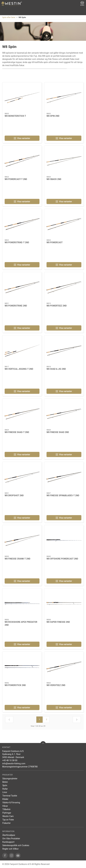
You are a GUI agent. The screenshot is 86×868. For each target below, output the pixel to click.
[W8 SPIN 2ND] (64, 98)
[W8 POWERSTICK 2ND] (22, 667)
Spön (5, 785)
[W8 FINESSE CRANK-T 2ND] (22, 540)
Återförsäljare (9, 835)
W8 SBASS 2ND (54, 179)
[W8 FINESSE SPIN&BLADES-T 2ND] (64, 477)
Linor (5, 792)
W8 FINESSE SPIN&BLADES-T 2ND (63, 495)
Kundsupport (8, 842)
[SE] (12, 4)
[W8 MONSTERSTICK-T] (22, 98)
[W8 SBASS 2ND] (64, 161)
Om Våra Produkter (11, 839)
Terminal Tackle (10, 796)
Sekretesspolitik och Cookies (16, 845)
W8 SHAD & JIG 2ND (56, 369)
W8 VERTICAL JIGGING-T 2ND (19, 369)
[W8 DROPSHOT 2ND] (22, 477)
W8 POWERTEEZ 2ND (57, 306)
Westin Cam (8, 816)
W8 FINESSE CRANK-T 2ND (17, 559)
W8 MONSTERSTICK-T (15, 116)
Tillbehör (6, 809)
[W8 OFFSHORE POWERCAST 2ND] (64, 540)
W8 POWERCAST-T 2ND (16, 179)
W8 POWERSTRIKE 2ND (16, 306)
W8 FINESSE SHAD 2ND (58, 432)
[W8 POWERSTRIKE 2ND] (22, 287)
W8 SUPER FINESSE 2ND (58, 622)
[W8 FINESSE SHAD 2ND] (64, 414)
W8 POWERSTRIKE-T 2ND (17, 242)
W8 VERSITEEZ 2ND (56, 685)
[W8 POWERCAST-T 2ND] (22, 161)
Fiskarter (7, 823)
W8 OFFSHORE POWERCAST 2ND (62, 559)
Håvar (5, 806)
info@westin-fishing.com (14, 764)
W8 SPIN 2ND (53, 116)
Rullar (5, 789)
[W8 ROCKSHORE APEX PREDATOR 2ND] (22, 604)
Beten (5, 782)
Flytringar (7, 813)
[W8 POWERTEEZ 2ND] (64, 287)
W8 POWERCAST (55, 242)
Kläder (5, 799)
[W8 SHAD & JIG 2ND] (64, 351)
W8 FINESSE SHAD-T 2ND (17, 432)
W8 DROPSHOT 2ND (14, 495)
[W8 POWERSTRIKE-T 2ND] (22, 224)
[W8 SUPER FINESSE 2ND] (64, 604)
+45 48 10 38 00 (10, 760)
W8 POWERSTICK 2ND (15, 685)
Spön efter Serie (9, 17)
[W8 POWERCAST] (64, 224)
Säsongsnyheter (10, 779)
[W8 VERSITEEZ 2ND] (64, 667)
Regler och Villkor (10, 849)
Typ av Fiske (8, 820)
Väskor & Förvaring (11, 803)
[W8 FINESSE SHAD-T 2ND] (22, 414)
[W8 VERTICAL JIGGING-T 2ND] (22, 351)
